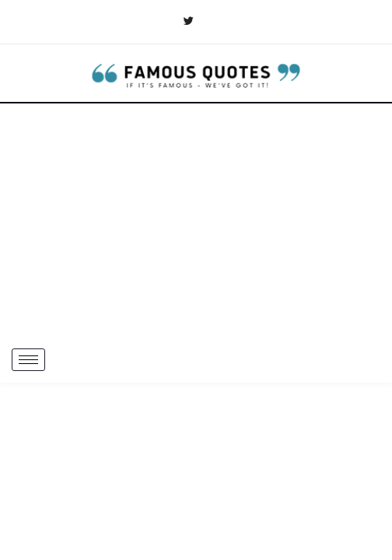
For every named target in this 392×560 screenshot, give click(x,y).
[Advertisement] (196, 220)
